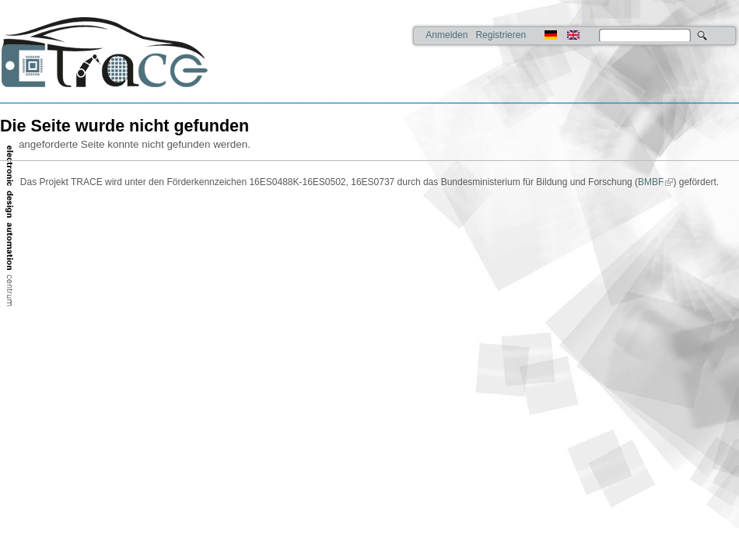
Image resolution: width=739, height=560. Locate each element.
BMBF (651, 182)
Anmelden (447, 35)
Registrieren (501, 35)
